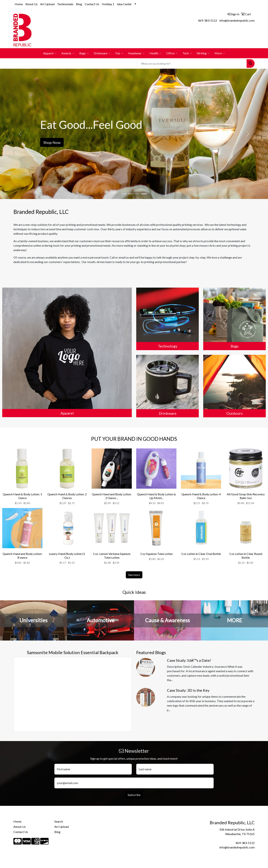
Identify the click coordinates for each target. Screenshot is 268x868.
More (220, 53)
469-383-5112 (208, 20)
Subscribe (134, 795)
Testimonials (65, 4)
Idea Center (124, 4)
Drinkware (102, 53)
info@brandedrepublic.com (237, 20)
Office (172, 53)
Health (155, 53)
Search (59, 821)
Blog (79, 4)
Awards (68, 53)
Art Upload (47, 4)
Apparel (50, 53)
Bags (84, 53)
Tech (187, 53)
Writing (203, 53)
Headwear (136, 53)
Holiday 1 (108, 4)
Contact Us (92, 4)
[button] (20, 134)
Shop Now (52, 142)
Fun (119, 53)
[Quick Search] (192, 63)
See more (134, 575)
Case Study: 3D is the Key (188, 690)
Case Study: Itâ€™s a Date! (189, 660)
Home (19, 4)
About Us (31, 4)
